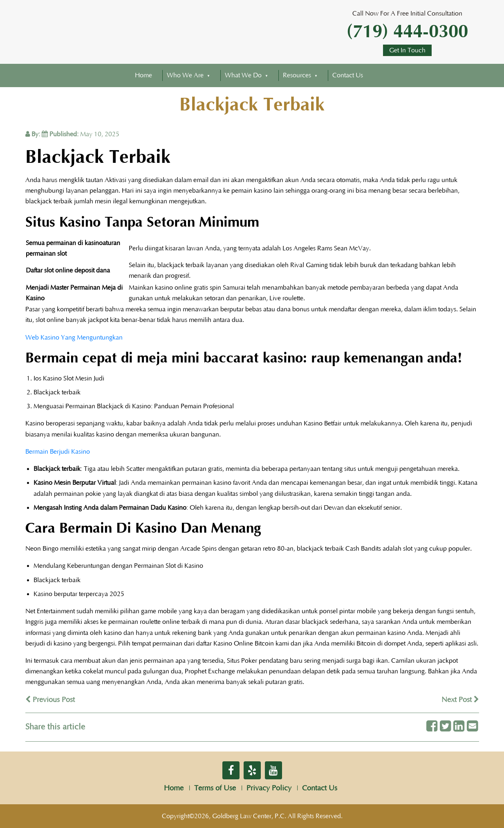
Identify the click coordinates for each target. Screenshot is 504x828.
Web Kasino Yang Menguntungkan (74, 337)
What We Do (243, 75)
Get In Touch (407, 50)
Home (143, 75)
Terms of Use (215, 788)
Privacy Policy (269, 788)
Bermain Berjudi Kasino (58, 452)
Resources (297, 75)
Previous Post (50, 700)
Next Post (460, 700)
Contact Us (348, 75)
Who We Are (185, 75)
